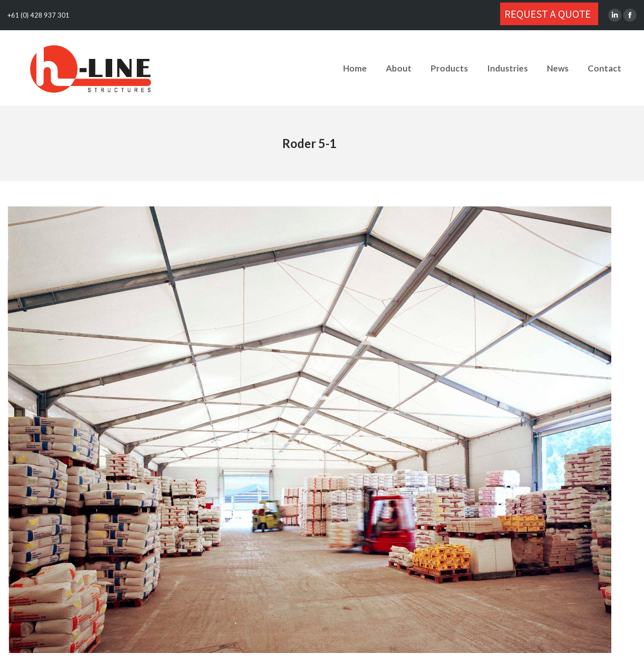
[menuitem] (355, 68)
